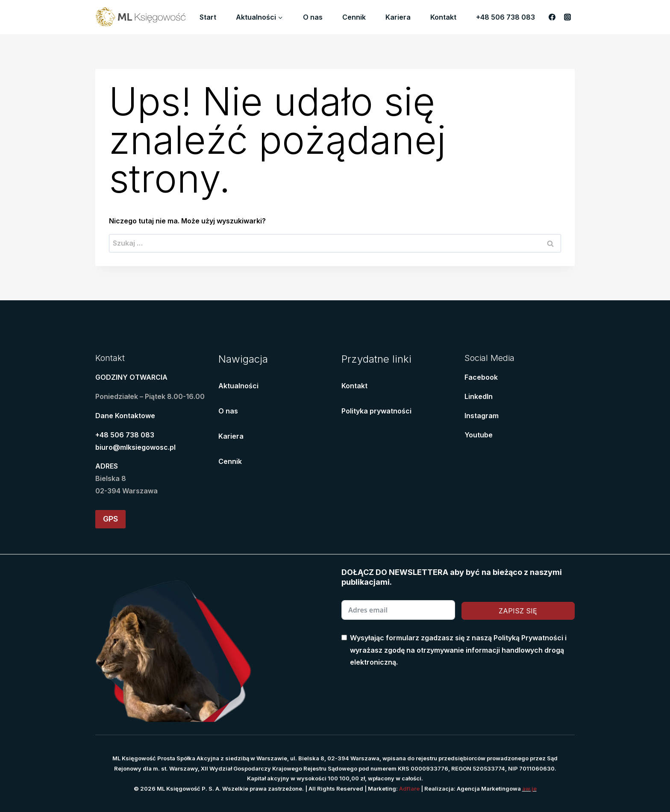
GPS (110, 519)
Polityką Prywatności (528, 638)
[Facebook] (552, 17)
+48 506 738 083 (505, 17)
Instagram (482, 416)
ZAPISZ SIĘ (518, 611)
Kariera (398, 17)
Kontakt (443, 17)
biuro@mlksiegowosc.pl (135, 447)
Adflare (409, 789)
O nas (313, 17)
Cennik (354, 17)
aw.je (529, 789)
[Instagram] (567, 17)
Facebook (481, 377)
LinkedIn (479, 396)
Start (208, 17)
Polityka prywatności (376, 411)
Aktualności (238, 386)
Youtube (479, 435)
